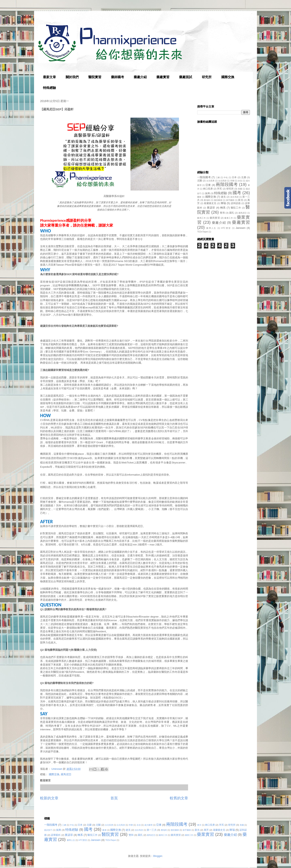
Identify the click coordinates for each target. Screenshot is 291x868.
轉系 (223, 208)
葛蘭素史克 (210, 203)
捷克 (223, 197)
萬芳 (206, 830)
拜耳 (219, 189)
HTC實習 (226, 228)
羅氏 (232, 213)
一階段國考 (204, 177)
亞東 (208, 185)
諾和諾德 (236, 203)
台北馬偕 (222, 181)
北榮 (244, 177)
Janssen (241, 228)
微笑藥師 (218, 200)
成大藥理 (148, 825)
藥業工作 (229, 218)
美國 (240, 189)
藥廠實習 (163, 77)
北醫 (200, 181)
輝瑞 (223, 203)
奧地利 (207, 200)
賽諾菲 (211, 208)
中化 (226, 177)
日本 (234, 177)
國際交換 (228, 77)
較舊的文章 (179, 798)
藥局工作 (201, 218)
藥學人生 (211, 228)
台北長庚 (210, 181)
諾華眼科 (56, 835)
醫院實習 (95, 77)
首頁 (114, 798)
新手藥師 (230, 200)
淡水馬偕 (234, 197)
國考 (237, 193)
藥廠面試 (186, 77)
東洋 (199, 825)
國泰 (199, 197)
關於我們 (72, 77)
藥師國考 (118, 77)
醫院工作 (236, 208)
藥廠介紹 (140, 77)
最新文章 (49, 77)
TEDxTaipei (203, 232)
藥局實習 (215, 218)
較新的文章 (49, 798)
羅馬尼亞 (66, 774)
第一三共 (152, 830)
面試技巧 (48, 830)
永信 (240, 181)
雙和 (222, 213)
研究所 (207, 77)
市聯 (232, 181)
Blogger (158, 856)
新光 (241, 200)
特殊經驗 (49, 88)
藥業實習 (205, 834)
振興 (208, 193)
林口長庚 (208, 189)
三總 (218, 177)
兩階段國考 (227, 184)
